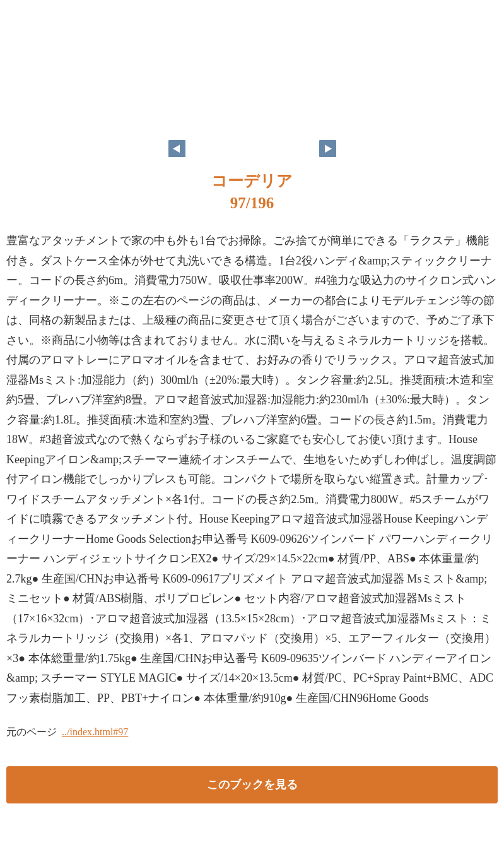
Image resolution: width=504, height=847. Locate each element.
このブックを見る (252, 785)
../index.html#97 (95, 732)
